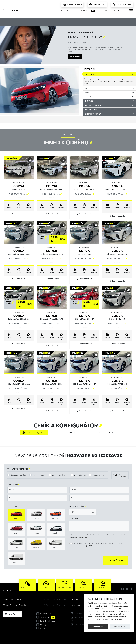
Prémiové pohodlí (94, 105)
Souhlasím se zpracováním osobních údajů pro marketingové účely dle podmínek (98, 545)
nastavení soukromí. (114, 619)
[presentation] (86, 560)
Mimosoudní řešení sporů (84, 617)
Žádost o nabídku (18, 475)
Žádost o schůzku (60, 475)
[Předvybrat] (30, 160)
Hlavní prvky (30, 22)
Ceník (88, 22)
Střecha (88, 97)
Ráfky (87, 93)
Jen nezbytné (120, 626)
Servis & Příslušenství (48, 621)
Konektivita (91, 110)
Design (89, 69)
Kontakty (44, 628)
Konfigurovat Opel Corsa (34, 433)
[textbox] (37, 490)
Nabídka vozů (86, 11)
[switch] (71, 543)
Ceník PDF (70, 432)
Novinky (43, 625)
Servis (105, 11)
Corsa (19, 186)
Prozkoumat (75, 56)
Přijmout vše (98, 626)
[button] (19, 214)
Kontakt (118, 11)
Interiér (87, 88)
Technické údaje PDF (104, 432)
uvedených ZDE (82, 538)
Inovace (89, 101)
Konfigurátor (73, 22)
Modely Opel (65, 11)
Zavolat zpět (80, 475)
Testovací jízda (39, 475)
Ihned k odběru (51, 22)
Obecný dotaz (98, 475)
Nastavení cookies (82, 614)
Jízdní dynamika (93, 114)
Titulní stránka (46, 614)
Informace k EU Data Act (84, 625)
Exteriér (90, 74)
